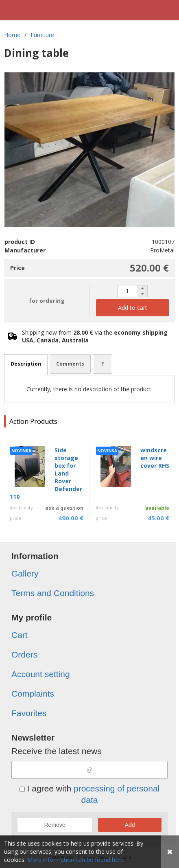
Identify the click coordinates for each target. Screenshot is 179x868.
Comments (70, 364)
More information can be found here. (76, 860)
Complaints (33, 694)
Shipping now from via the (95, 336)
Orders (24, 654)
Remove (55, 825)
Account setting (41, 674)
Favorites (29, 713)
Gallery (25, 573)
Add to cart (133, 308)
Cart (20, 635)
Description (26, 364)
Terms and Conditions (53, 593)
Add (130, 825)
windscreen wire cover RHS (155, 458)
